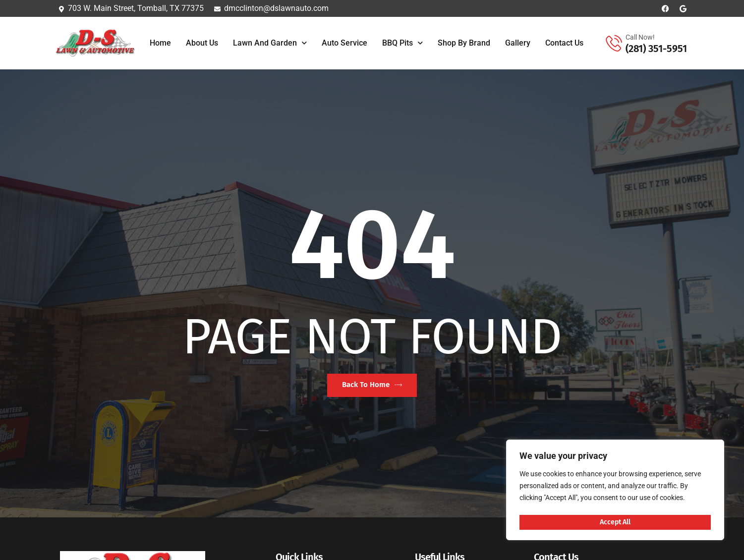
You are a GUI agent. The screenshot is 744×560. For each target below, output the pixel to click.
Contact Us (564, 43)
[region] (615, 491)
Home (160, 43)
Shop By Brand (464, 43)
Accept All (615, 522)
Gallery (518, 43)
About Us (202, 43)
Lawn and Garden (270, 43)
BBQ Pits (402, 43)
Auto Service (344, 43)
